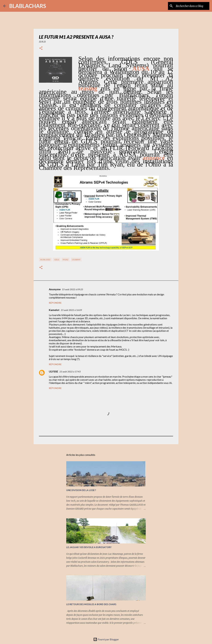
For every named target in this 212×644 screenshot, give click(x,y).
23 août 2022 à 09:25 (73, 289)
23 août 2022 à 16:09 (71, 310)
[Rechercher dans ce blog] (192, 6)
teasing (88, 88)
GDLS (57, 260)
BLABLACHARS (28, 6)
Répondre (55, 303)
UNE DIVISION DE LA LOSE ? (81, 490)
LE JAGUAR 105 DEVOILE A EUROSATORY (89, 547)
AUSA (141, 68)
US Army (76, 260)
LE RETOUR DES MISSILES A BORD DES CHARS (91, 604)
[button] (41, 48)
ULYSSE (53, 371)
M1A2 (66, 260)
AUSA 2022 (45, 260)
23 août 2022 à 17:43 (70, 372)
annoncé (154, 158)
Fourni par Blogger (106, 639)
